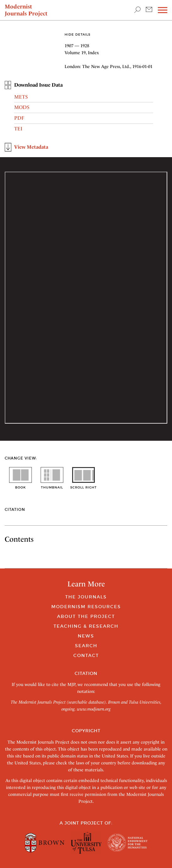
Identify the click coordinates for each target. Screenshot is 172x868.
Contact (86, 655)
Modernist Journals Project (26, 10)
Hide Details (77, 34)
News (86, 636)
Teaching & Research (86, 626)
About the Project (86, 616)
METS (21, 97)
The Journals (86, 597)
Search (86, 646)
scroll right (83, 485)
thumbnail (52, 485)
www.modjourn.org (94, 709)
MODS (22, 107)
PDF (19, 118)
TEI (18, 129)
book (20, 485)
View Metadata (31, 147)
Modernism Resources (86, 607)
